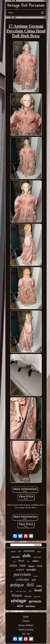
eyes (14, 562)
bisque (17, 595)
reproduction (21, 591)
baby (39, 586)
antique (17, 585)
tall (19, 551)
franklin (36, 576)
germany (37, 596)
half (34, 580)
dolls (27, 556)
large (39, 552)
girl (30, 591)
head (38, 590)
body (40, 566)
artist (28, 596)
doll (30, 585)
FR (28, 634)
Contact (26, 621)
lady (12, 591)
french (13, 552)
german (35, 601)
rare (23, 565)
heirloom (30, 606)
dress (21, 561)
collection (23, 579)
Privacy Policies (26, 625)
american (37, 557)
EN (24, 634)
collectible (16, 557)
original (20, 570)
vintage (19, 601)
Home (26, 616)
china (13, 565)
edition (35, 561)
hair (28, 561)
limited (31, 566)
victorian (29, 551)
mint (20, 606)
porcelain (22, 574)
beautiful (31, 570)
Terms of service (26, 629)
